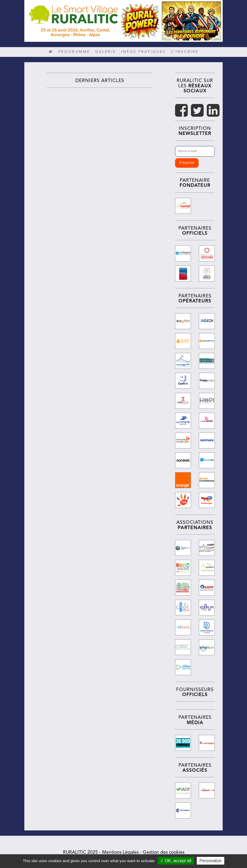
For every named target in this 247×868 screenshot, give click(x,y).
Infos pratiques (143, 52)
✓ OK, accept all (176, 861)
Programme (74, 52)
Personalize (211, 861)
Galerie (106, 52)
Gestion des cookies (164, 851)
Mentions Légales (120, 851)
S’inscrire (185, 52)
